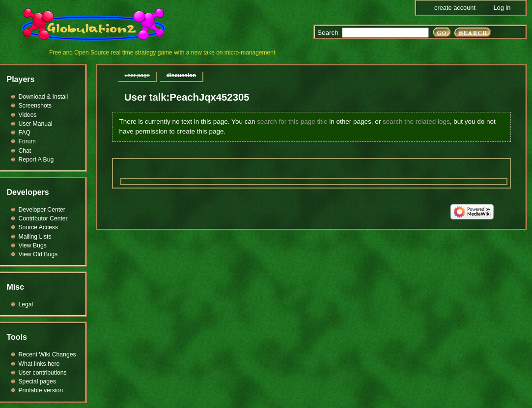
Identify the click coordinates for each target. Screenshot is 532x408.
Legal (26, 304)
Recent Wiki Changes (47, 354)
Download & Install (43, 97)
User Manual (36, 124)
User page (137, 75)
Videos (28, 115)
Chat (25, 151)
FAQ (25, 133)
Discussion (181, 75)
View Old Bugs (38, 254)
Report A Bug (36, 160)
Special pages (37, 381)
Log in (502, 8)
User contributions (43, 373)
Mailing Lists (35, 237)
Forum (27, 141)
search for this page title (292, 122)
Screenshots (35, 106)
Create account (455, 8)
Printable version (41, 390)
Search (328, 33)
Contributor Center (43, 218)
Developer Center (42, 210)
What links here (39, 364)
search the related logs (416, 122)
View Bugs (33, 245)
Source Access (39, 227)
